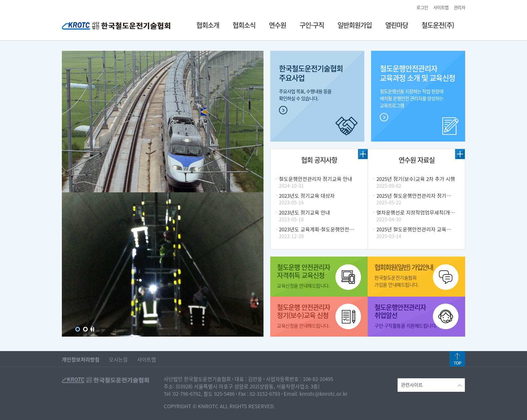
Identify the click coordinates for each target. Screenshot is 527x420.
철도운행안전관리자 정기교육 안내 (316, 179)
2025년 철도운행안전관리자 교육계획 (416, 229)
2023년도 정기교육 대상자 (307, 196)
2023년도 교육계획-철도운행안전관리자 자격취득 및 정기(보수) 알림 (351, 229)
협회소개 (208, 25)
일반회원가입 (355, 25)
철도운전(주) (438, 25)
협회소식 (244, 25)
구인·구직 (312, 25)
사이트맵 (441, 7)
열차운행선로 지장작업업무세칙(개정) (416, 213)
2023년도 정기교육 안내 (305, 213)
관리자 (460, 7)
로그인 (422, 7)
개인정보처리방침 (81, 359)
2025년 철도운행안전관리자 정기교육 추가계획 (426, 196)
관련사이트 (431, 385)
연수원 (277, 25)
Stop (93, 329)
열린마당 (397, 25)
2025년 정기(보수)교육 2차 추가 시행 (416, 179)
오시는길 (118, 359)
